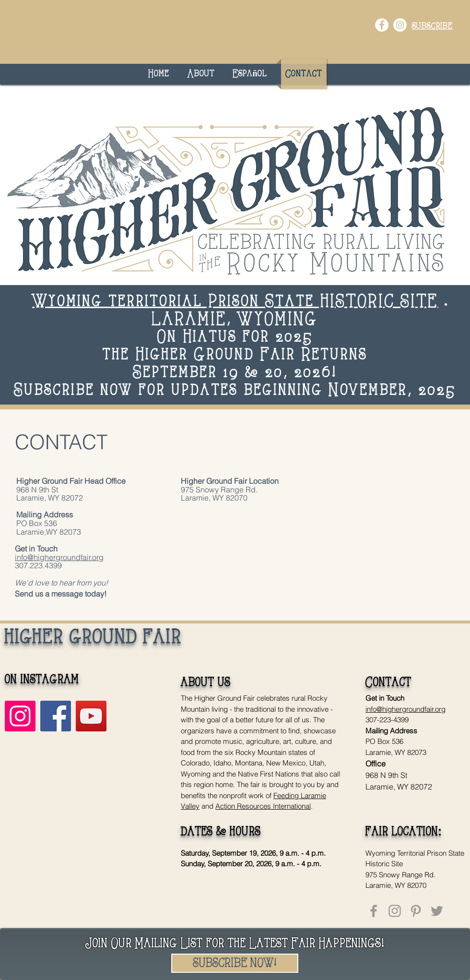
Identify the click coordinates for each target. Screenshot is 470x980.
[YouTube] (91, 716)
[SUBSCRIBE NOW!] (235, 963)
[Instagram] (20, 716)
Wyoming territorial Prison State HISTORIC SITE (235, 302)
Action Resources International (263, 806)
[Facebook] (56, 716)
